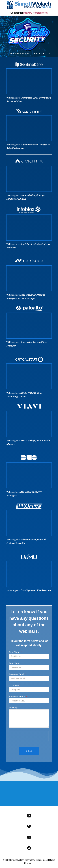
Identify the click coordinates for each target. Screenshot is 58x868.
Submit (29, 751)
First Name (15, 652)
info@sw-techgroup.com (35, 13)
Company (15, 685)
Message (14, 708)
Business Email (17, 674)
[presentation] (29, 736)
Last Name (15, 663)
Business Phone (18, 696)
